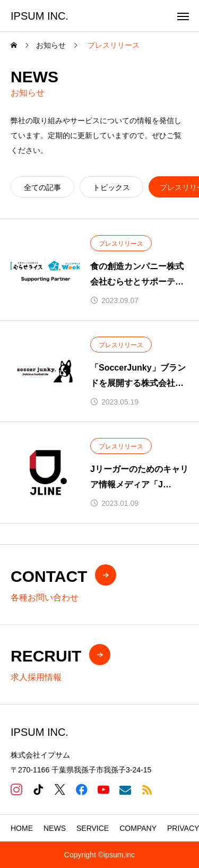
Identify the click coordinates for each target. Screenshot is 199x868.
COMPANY (138, 828)
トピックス (111, 187)
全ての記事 (42, 187)
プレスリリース (121, 244)
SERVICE (93, 828)
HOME (22, 828)
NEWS (55, 828)
